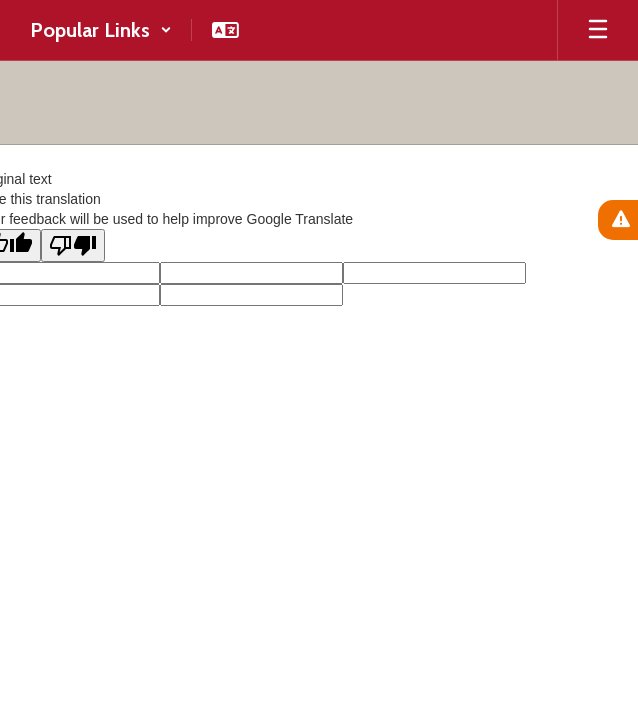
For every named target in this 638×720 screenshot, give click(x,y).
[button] (101, 30)
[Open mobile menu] (598, 30)
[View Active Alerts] (618, 220)
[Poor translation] (73, 245)
